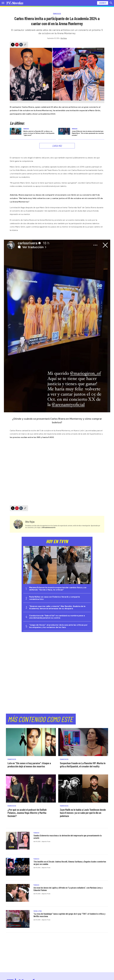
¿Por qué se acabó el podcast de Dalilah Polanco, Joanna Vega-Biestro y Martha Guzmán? (27, 813)
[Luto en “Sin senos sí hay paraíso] (31, 742)
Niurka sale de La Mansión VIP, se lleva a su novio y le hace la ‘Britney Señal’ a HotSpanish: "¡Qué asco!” (39, 133)
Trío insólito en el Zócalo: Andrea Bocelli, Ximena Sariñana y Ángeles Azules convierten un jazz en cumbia (70, 863)
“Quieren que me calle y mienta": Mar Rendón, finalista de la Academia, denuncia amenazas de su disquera (57, 607)
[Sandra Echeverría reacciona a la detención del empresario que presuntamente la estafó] (18, 841)
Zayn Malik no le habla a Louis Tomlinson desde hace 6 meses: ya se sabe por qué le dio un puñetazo (83, 813)
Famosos (57, 14)
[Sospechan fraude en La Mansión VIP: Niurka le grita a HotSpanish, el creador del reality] (83, 742)
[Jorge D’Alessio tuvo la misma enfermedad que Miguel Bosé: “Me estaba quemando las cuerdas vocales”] (64, 131)
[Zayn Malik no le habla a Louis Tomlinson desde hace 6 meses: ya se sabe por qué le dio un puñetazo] (83, 788)
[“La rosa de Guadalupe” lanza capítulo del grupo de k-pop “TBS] (18, 919)
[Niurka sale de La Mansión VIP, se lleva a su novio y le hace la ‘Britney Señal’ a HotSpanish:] (16, 131)
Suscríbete (103, 3)
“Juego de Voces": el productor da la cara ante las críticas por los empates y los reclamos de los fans (58, 626)
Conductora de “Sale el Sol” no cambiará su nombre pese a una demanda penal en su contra (57, 617)
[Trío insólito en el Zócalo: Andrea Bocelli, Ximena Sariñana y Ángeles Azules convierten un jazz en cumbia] (18, 867)
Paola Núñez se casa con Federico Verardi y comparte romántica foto (55, 598)
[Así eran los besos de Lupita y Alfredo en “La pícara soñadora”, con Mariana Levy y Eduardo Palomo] (18, 893)
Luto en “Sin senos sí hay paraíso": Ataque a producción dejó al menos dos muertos (29, 765)
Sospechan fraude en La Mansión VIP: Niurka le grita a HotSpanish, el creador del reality (83, 765)
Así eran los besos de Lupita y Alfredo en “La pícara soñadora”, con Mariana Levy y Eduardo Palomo (68, 889)
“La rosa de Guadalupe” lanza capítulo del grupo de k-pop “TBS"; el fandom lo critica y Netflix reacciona (69, 915)
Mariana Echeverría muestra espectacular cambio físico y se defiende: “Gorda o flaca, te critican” (58, 589)
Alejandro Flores (46, 841)
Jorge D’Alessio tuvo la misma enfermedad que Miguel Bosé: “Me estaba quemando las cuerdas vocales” (88, 133)
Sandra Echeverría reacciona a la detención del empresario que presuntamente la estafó (68, 837)
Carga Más (57, 146)
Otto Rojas (64, 38)
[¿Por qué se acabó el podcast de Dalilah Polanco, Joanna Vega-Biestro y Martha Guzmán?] (31, 788)
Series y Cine (38, 911)
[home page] (15, 3)
